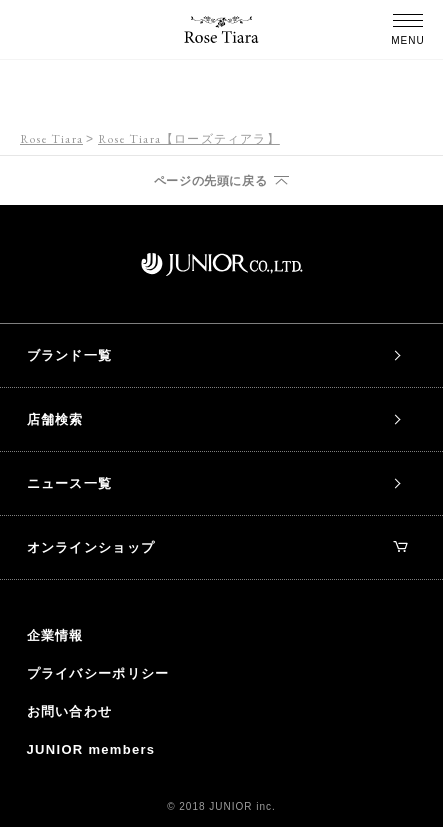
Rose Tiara (51, 139)
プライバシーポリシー (98, 673)
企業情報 (55, 635)
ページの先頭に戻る (210, 181)
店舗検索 (55, 419)
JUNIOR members (91, 749)
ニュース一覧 (70, 483)
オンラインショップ (217, 547)
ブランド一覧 (70, 355)
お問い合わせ (70, 711)
